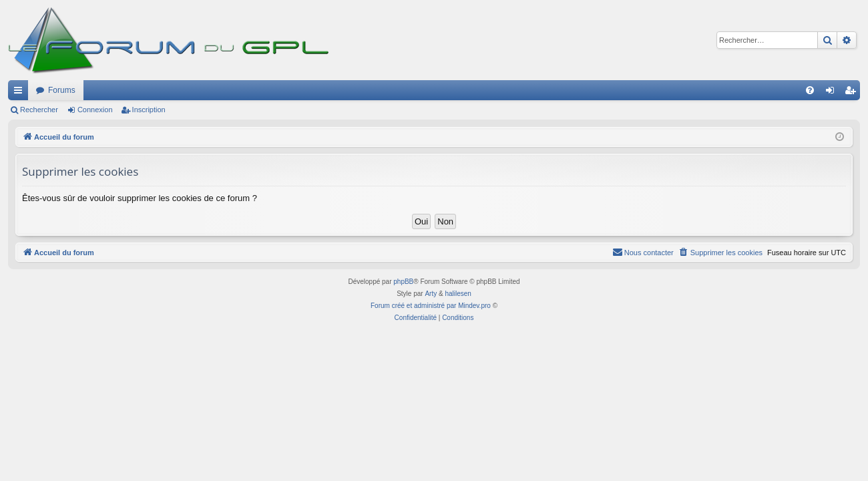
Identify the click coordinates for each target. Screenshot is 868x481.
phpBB (403, 282)
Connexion (95, 110)
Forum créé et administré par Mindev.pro (431, 306)
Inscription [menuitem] (853, 93)
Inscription (149, 110)
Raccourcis (21, 93)
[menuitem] (810, 90)
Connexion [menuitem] (833, 93)
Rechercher (39, 110)
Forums (62, 90)
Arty (431, 294)
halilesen (458, 294)
